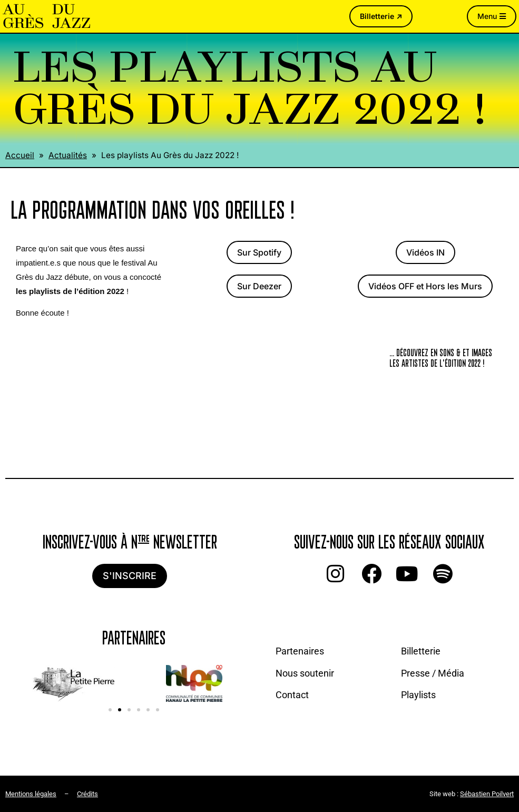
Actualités (68, 155)
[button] (110, 710)
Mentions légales (31, 794)
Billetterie (421, 651)
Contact (292, 695)
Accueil (20, 155)
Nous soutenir (305, 673)
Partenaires (300, 651)
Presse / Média (433, 673)
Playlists (418, 695)
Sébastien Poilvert (487, 794)
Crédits (87, 794)
